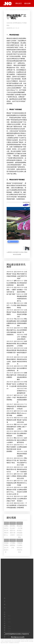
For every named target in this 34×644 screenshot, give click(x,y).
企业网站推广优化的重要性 (12, 312)
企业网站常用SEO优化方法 (12, 469)
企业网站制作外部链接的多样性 (12, 344)
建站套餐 (27, 3)
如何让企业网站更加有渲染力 (22, 499)
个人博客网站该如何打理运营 (22, 406)
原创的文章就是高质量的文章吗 (22, 283)
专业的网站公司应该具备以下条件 (12, 499)
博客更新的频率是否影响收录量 (12, 427)
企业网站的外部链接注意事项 (22, 454)
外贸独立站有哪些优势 (22, 368)
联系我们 (27, 24)
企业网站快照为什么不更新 (22, 483)
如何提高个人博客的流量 (12, 476)
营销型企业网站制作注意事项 (22, 433)
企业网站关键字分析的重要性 (12, 375)
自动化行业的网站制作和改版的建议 (12, 505)
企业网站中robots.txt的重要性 (22, 413)
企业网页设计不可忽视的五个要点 (12, 460)
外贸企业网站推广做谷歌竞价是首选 (22, 384)
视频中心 (19, 17)
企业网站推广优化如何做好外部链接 (12, 274)
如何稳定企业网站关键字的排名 (22, 440)
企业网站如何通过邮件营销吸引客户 (12, 350)
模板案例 (19, 10)
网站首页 (19, 3)
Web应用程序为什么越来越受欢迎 (22, 391)
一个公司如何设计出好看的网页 (22, 505)
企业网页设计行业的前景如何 (12, 433)
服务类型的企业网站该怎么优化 (22, 476)
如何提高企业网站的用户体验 (12, 413)
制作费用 (27, 10)
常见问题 (27, 17)
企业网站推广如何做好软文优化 (22, 420)
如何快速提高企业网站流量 (12, 483)
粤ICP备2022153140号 (18, 637)
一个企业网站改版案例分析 (22, 447)
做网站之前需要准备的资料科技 (12, 283)
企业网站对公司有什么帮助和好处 (12, 368)
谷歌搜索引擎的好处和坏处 (22, 305)
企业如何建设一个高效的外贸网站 (22, 290)
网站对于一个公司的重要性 (12, 305)
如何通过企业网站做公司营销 (22, 344)
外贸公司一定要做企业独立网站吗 (22, 337)
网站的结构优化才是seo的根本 (12, 440)
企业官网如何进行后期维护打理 (12, 406)
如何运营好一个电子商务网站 (12, 397)
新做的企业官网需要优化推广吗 (22, 330)
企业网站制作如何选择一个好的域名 (22, 469)
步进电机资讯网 (7, 641)
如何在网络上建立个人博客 (22, 427)
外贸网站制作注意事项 (12, 420)
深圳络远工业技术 (24, 641)
